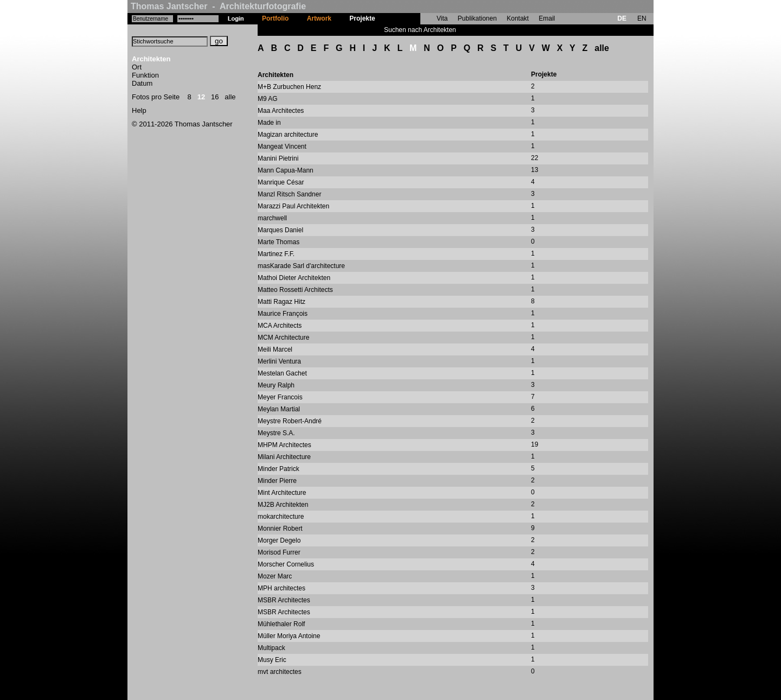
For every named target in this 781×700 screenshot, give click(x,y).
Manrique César (281, 182)
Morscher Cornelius (286, 564)
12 (201, 97)
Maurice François (283, 314)
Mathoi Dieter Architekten (294, 278)
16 (215, 97)
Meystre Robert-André (290, 421)
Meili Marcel (275, 349)
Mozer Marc (275, 576)
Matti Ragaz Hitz (281, 302)
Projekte (362, 18)
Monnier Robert (280, 529)
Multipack (271, 648)
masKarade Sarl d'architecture (301, 266)
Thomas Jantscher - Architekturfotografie (218, 6)
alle (230, 97)
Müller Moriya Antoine (289, 636)
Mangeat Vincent (282, 147)
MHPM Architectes (284, 445)
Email (547, 18)
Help (139, 110)
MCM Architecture (283, 338)
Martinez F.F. (276, 254)
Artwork (319, 18)
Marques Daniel (280, 230)
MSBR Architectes (284, 600)
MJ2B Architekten (283, 505)
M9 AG (268, 99)
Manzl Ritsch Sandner (289, 194)
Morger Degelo (279, 540)
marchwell (272, 218)
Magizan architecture (288, 135)
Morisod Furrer (279, 552)
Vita (442, 18)
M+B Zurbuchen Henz (289, 87)
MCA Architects (280, 326)
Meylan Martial (279, 409)
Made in (269, 123)
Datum (142, 83)
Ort (137, 67)
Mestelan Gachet (282, 373)
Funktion (145, 75)
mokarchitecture (281, 517)
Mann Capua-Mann (286, 170)
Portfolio (275, 18)
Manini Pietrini (278, 158)
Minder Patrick (279, 469)
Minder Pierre (277, 481)
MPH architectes (281, 588)
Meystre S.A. (276, 433)
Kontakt (518, 18)
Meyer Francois (280, 397)
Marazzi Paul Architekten (293, 206)
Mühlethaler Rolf (281, 624)
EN (642, 18)
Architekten (151, 59)
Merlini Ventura (279, 361)
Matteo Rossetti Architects (295, 290)
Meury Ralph (276, 385)
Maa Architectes (281, 111)
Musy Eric (272, 660)
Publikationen (477, 18)
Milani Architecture (284, 457)
